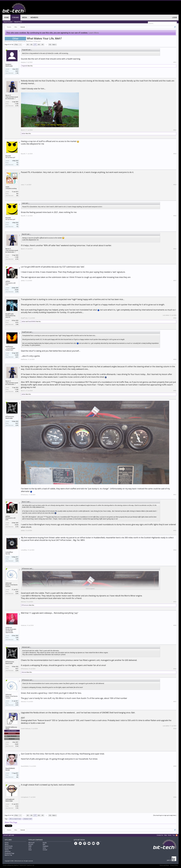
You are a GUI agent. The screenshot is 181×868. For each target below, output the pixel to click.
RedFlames (9, 347)
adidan (24, 134)
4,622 (17, 71)
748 (17, 775)
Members (34, 18)
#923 (175, 154)
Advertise (8, 852)
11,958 (17, 104)
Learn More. (94, 33)
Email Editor (8, 848)
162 (17, 163)
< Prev (16, 45)
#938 (175, 729)
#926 (175, 249)
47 (35, 45)
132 (50, 45)
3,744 (17, 806)
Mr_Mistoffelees (28, 41)
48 (39, 45)
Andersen (9, 628)
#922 (175, 130)
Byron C (8, 95)
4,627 (17, 423)
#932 (175, 531)
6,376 (17, 322)
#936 (175, 669)
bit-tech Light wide (9, 835)
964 (17, 194)
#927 (175, 281)
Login (175, 18)
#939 (175, 766)
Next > (54, 45)
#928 (175, 318)
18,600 (17, 744)
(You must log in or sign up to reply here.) (165, 815)
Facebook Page (9, 853)
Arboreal (8, 583)
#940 (175, 797)
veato (7, 187)
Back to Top (8, 855)
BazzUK (8, 156)
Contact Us (160, 835)
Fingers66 (24, 66)
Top (174, 835)
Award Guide (9, 846)
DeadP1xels (10, 314)
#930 (175, 391)
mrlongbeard (10, 799)
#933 (175, 550)
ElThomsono (10, 417)
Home (6, 18)
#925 (175, 216)
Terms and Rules (164, 865)
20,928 (17, 290)
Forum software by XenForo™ (19, 865)
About (7, 844)
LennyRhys (9, 552)
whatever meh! (27, 819)
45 (28, 45)
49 (42, 45)
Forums (15, 18)
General (15, 41)
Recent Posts (18, 22)
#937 (175, 702)
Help (166, 835)
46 (31, 45)
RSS (177, 835)
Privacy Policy (174, 865)
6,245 (17, 592)
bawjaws (8, 64)
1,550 (17, 638)
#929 (175, 359)
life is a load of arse (15, 819)
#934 (175, 602)
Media (25, 18)
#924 (175, 185)
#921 (175, 62)
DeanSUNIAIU (32, 322)
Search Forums (8, 22)
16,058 (17, 355)
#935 (175, 625)
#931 (175, 495)
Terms (7, 850)
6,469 (17, 559)
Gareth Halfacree (11, 727)
